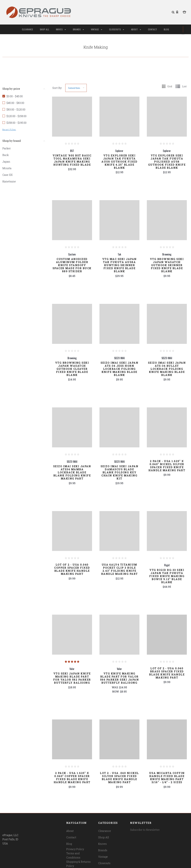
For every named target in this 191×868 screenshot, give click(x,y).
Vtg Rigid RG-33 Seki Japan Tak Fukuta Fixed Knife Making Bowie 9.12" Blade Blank (167, 576)
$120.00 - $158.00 (16, 116)
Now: (116, 691)
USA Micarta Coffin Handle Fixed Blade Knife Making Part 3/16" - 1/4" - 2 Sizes (167, 778)
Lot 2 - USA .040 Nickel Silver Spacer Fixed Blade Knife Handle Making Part (119, 778)
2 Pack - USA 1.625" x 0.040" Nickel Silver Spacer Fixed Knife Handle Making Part (167, 466)
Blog (167, 29)
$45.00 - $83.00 (15, 103)
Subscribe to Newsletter (145, 830)
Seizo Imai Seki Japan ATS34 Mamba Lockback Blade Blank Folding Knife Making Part (72, 472)
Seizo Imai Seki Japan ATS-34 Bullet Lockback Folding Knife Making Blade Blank (167, 369)
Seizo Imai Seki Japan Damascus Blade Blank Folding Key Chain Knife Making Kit (120, 472)
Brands (78, 29)
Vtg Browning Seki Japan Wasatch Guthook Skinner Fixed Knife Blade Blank (167, 265)
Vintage (97, 29)
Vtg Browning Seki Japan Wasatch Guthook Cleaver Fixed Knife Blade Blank (72, 369)
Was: (115, 687)
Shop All (45, 29)
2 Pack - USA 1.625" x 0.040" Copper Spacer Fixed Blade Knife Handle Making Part (72, 778)
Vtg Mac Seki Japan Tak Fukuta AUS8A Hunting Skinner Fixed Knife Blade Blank (119, 265)
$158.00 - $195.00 (16, 123)
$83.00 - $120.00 (16, 109)
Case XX (7, 175)
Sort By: (57, 88)
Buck (6, 155)
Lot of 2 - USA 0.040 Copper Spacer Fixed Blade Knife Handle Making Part (72, 569)
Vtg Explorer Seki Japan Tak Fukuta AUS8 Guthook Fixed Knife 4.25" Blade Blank (119, 162)
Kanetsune (9, 181)
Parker (7, 148)
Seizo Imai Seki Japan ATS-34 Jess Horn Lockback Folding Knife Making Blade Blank (120, 369)
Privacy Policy (75, 849)
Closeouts (117, 29)
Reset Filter (9, 130)
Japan (6, 162)
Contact (153, 29)
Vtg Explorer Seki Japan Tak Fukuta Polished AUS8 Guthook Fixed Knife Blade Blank (167, 162)
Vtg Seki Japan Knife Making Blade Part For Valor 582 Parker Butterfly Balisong (72, 678)
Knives (61, 29)
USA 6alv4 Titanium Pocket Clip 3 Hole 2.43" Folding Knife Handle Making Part (119, 569)
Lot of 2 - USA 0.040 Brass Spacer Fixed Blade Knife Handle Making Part (167, 673)
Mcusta (7, 168)
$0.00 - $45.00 (15, 96)
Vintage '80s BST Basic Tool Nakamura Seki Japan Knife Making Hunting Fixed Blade (72, 160)
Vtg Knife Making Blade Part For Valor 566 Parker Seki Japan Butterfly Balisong (120, 678)
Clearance (28, 29)
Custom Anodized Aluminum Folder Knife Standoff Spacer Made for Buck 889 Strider (72, 265)
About (136, 29)
